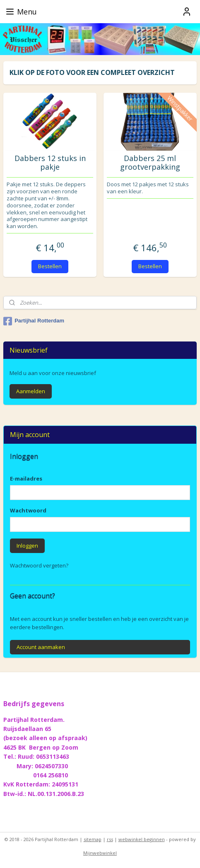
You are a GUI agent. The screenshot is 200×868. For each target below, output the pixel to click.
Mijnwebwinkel (100, 853)
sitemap (93, 839)
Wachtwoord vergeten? (39, 565)
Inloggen (27, 546)
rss (110, 839)
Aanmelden (31, 391)
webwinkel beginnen (142, 839)
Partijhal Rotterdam (34, 321)
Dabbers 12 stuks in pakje (50, 163)
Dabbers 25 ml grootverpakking (150, 163)
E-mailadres (26, 478)
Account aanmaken (41, 647)
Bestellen (50, 266)
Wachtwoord (28, 510)
